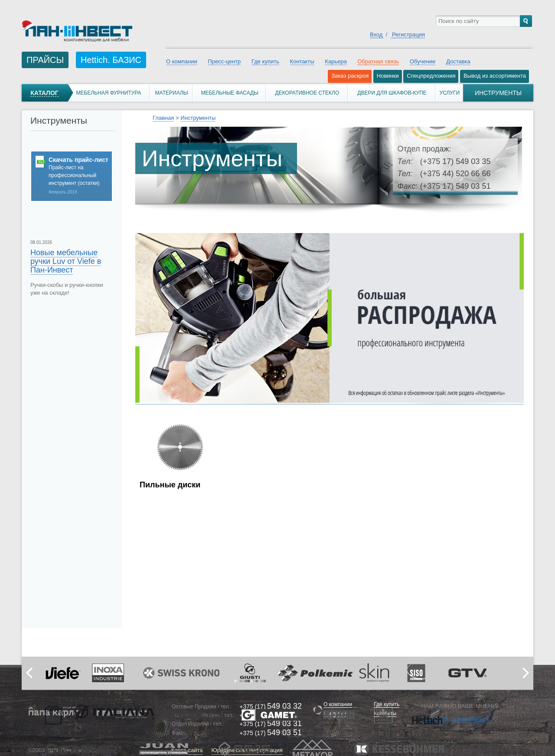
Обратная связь (378, 61)
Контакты (302, 61)
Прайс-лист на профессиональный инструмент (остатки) (74, 175)
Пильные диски (170, 485)
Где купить (265, 61)
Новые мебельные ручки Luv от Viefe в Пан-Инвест (66, 261)
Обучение (423, 61)
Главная (163, 118)
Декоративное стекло (307, 93)
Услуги (450, 93)
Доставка (458, 61)
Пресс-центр (224, 61)
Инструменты (198, 118)
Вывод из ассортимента (495, 76)
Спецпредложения (431, 76)
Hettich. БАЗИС (111, 60)
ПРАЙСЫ (45, 60)
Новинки (388, 76)
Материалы (172, 93)
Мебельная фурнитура (108, 93)
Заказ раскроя (350, 76)
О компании (182, 61)
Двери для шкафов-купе (392, 93)
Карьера (336, 61)
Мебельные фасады (229, 93)
